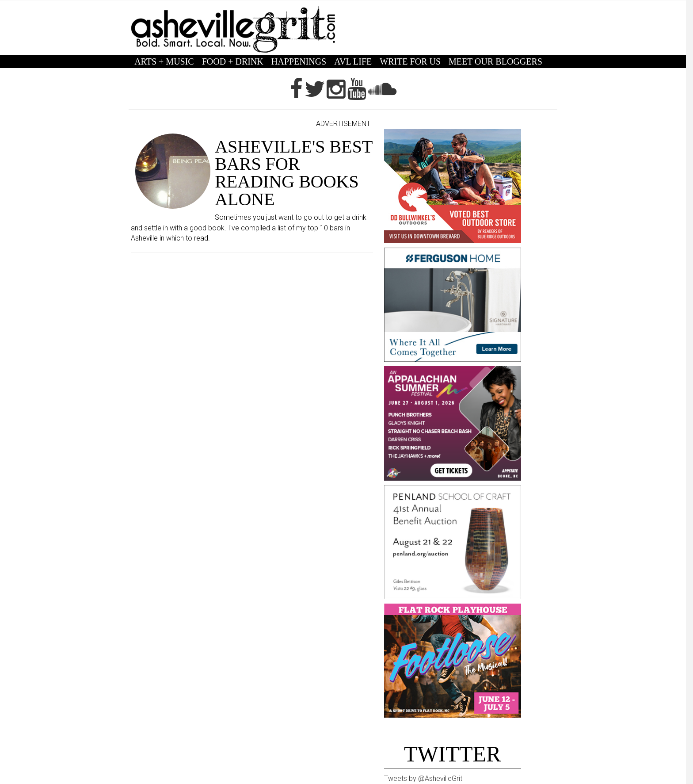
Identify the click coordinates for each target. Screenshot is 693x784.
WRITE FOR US (410, 61)
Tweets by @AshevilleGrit (423, 778)
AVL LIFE (353, 61)
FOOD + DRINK (233, 61)
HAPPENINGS (299, 61)
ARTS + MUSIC (164, 61)
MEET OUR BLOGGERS (495, 61)
